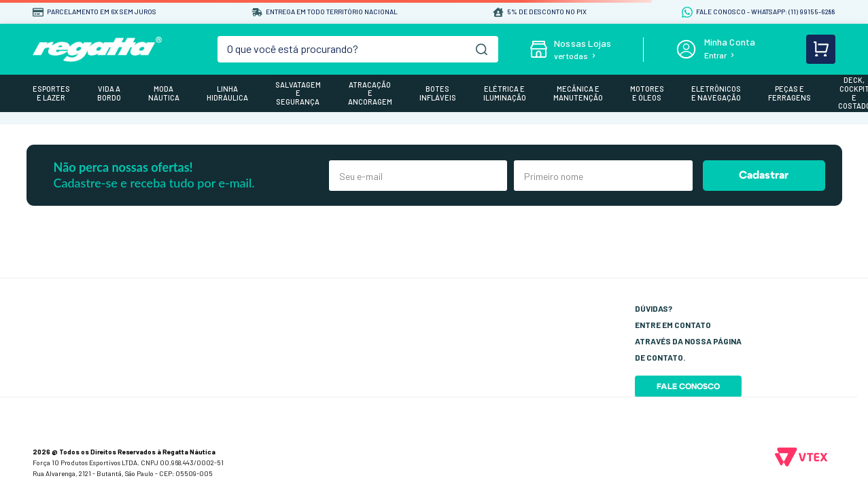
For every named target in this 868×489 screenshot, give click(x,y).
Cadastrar (764, 175)
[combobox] (358, 49)
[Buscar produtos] (482, 49)
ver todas (571, 56)
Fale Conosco (688, 386)
